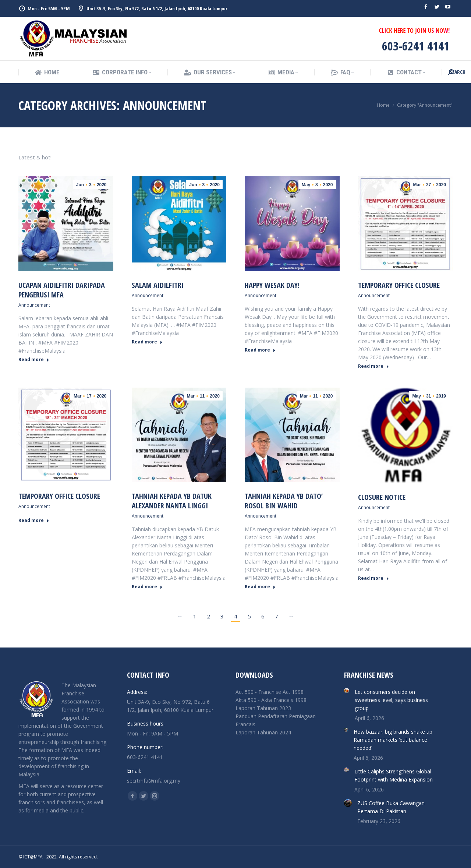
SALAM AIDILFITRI (158, 285)
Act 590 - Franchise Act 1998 (270, 692)
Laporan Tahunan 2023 (263, 708)
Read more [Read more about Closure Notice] (373, 578)
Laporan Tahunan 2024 (263, 732)
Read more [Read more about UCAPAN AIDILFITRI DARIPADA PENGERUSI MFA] (34, 360)
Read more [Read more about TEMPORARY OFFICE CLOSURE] (373, 366)
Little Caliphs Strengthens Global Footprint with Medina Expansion (394, 775)
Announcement (34, 305)
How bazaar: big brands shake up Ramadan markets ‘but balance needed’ (393, 740)
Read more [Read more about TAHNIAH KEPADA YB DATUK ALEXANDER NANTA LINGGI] (147, 587)
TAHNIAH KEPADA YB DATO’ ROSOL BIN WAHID (284, 501)
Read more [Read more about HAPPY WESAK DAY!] (260, 350)
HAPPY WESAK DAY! (272, 285)
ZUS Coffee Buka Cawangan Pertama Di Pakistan (391, 807)
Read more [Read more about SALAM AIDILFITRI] (147, 342)
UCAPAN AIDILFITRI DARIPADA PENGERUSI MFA (62, 290)
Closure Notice (382, 497)
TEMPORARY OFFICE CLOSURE (399, 285)
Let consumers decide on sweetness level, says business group (391, 700)
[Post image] (347, 691)
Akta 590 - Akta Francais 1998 (271, 700)
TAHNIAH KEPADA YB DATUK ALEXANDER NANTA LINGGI (172, 501)
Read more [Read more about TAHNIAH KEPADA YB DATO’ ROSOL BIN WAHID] (260, 587)
